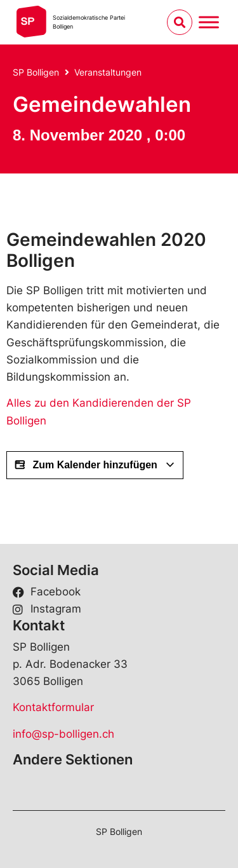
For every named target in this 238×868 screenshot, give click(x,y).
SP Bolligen (36, 72)
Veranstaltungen (108, 72)
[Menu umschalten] (209, 22)
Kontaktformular (53, 707)
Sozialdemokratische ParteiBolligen (89, 22)
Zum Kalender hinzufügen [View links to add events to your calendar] (95, 465)
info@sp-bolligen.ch (63, 734)
